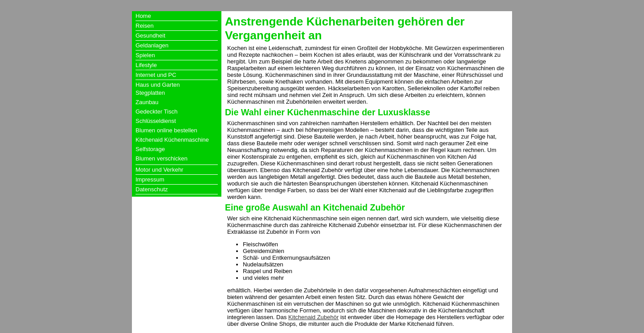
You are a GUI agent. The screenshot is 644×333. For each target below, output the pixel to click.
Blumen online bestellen (166, 130)
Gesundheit (150, 36)
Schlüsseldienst (156, 121)
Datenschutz (152, 189)
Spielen (145, 55)
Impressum (150, 179)
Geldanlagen (152, 45)
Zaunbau (147, 102)
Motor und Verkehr (159, 170)
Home (143, 16)
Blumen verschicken (161, 158)
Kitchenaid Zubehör (314, 317)
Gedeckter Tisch (157, 112)
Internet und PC (156, 75)
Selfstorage (150, 149)
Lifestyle (146, 65)
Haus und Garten (158, 85)
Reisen (144, 26)
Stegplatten (150, 93)
